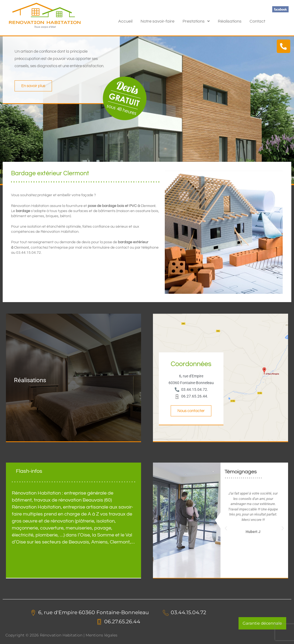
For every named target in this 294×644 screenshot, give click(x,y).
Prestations (196, 21)
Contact (257, 21)
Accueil (125, 21)
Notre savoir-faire (157, 21)
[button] (196, 21)
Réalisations (230, 21)
